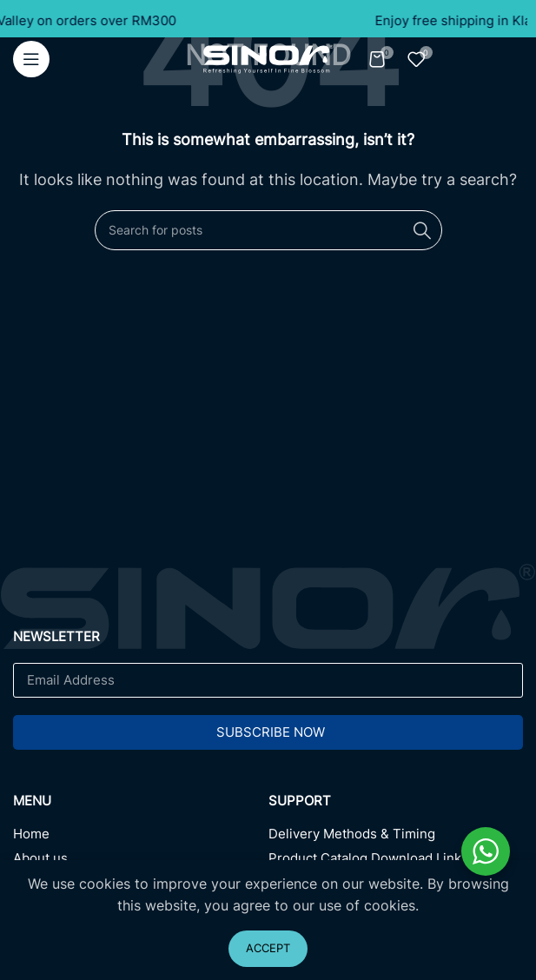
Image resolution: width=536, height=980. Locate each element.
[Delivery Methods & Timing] (396, 838)
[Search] (268, 230)
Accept (268, 948)
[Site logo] (268, 57)
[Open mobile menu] (31, 59)
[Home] (141, 838)
